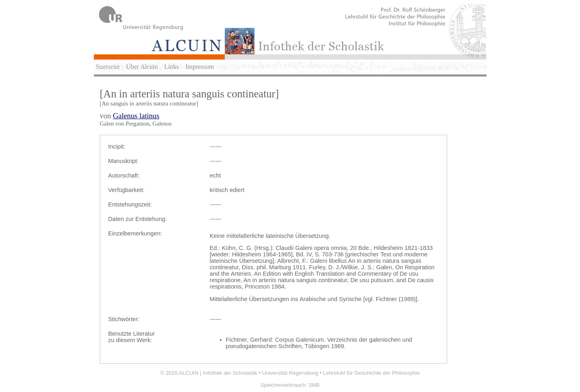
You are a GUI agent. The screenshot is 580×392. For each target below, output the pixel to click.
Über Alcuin (142, 67)
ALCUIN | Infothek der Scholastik (218, 373)
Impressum (200, 67)
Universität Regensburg (290, 373)
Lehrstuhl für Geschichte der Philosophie (371, 373)
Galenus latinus (136, 116)
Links (172, 67)
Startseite (108, 67)
